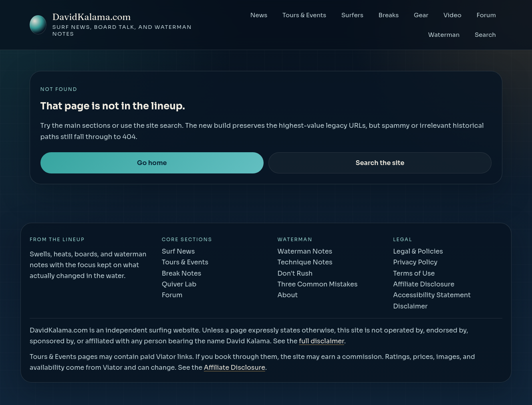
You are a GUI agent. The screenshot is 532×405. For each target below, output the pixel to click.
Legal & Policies (418, 251)
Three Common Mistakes (317, 284)
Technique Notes (305, 262)
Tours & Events (304, 15)
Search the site (380, 163)
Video (452, 15)
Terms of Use (414, 273)
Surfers (352, 15)
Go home (152, 163)
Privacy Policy (415, 262)
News (259, 15)
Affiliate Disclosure (424, 284)
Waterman (444, 35)
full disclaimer (321, 341)
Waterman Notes (305, 251)
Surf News (178, 251)
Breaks (389, 15)
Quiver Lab (179, 284)
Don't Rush (295, 273)
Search (485, 35)
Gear (421, 15)
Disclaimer (410, 306)
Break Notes (182, 273)
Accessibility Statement (432, 295)
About (287, 295)
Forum (486, 15)
